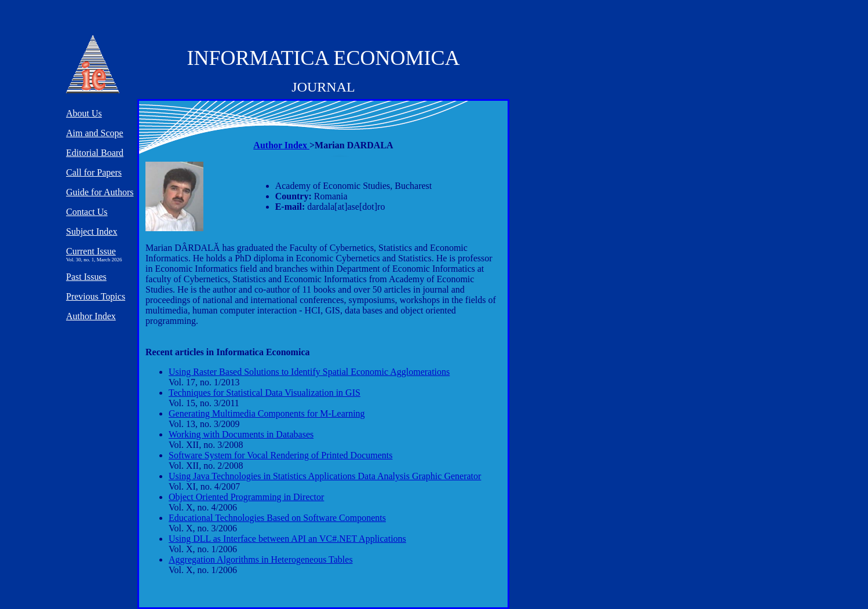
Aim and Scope (95, 133)
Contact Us (87, 212)
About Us (84, 113)
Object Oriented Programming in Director (246, 497)
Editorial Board (95, 153)
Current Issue (91, 251)
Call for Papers (94, 172)
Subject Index (92, 231)
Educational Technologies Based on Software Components (277, 518)
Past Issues (86, 277)
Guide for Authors (100, 192)
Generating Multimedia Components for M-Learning (267, 413)
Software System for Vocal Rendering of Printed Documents (280, 455)
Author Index (281, 145)
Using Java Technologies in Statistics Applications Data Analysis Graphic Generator (325, 476)
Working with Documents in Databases (241, 434)
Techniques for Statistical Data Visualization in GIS (265, 393)
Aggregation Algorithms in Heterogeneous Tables (261, 559)
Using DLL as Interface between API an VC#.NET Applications (287, 539)
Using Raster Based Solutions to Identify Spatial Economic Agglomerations (309, 372)
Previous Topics (96, 296)
